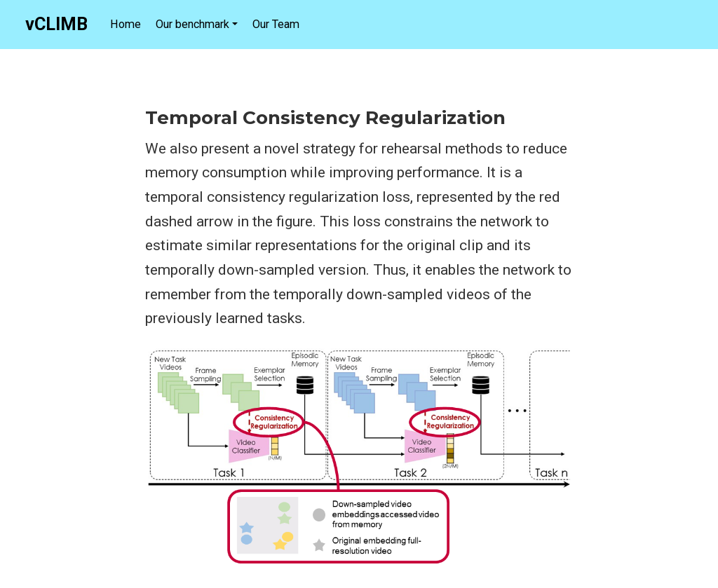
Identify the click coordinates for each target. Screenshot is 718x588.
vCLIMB (56, 24)
